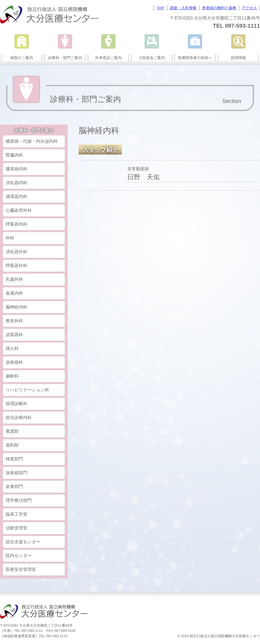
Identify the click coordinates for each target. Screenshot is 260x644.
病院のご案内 (22, 58)
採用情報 (238, 58)
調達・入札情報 (183, 8)
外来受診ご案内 (108, 58)
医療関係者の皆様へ (195, 58)
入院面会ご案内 (152, 58)
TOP (160, 8)
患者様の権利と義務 (219, 8)
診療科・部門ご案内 (65, 58)
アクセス (249, 8)
